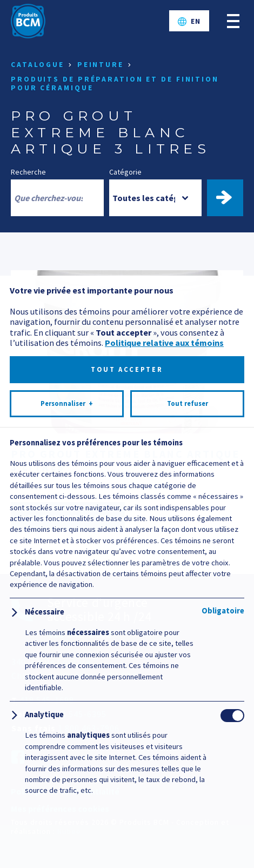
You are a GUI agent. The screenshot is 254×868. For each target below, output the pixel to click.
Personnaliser (67, 809)
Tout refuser (188, 809)
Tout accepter (127, 775)
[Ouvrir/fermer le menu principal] (233, 21)
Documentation (68, 517)
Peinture (101, 65)
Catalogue (38, 65)
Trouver (230, 198)
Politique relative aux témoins (164, 748)
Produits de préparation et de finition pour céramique (115, 84)
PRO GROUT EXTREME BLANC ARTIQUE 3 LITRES (125, 460)
